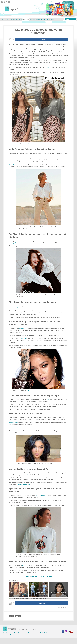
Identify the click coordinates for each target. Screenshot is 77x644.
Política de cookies (7, 635)
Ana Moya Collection (15, 243)
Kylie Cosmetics (13, 422)
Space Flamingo (40, 496)
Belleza (49, 22)
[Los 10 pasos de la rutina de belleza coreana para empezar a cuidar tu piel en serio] (59, 590)
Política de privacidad (45, 633)
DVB (28, 475)
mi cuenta (52, 19)
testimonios (44, 19)
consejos (26, 19)
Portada (4, 19)
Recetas (27, 22)
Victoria (20, 485)
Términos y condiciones (34, 633)
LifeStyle (33, 22)
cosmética (47, 67)
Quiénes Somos (18, 633)
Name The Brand (14, 165)
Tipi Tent (11, 158)
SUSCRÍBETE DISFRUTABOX (39, 576)
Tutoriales (42, 22)
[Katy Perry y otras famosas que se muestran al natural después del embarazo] (38, 590)
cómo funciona (12, 19)
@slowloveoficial (29, 144)
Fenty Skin (24, 338)
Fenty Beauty (23, 329)
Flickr (28, 390)
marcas (20, 19)
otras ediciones (35, 19)
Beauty (30, 485)
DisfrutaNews (58, 22)
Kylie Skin (20, 426)
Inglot (48, 400)
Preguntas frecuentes (8, 633)
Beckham (25, 485)
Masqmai (19, 308)
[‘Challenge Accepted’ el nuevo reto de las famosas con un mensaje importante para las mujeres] (18, 590)
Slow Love (25, 565)
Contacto (25, 633)
